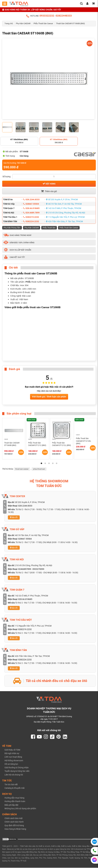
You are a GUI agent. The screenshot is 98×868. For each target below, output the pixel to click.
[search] (81, 4)
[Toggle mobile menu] (5, 4)
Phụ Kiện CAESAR (23, 23)
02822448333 (64, 16)
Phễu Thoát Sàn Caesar (43, 23)
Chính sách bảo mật (14, 819)
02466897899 (25, 569)
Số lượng (6, 177)
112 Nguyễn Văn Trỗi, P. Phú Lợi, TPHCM (65, 217)
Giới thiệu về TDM (12, 750)
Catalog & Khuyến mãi (15, 788)
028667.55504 (31, 204)
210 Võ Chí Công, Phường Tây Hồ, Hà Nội (66, 213)
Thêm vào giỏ (49, 191)
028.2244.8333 (31, 199)
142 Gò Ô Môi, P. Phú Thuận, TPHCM (64, 208)
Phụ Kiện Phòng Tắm (12, 228)
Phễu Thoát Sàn (49, 228)
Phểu (28, 282)
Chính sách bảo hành (14, 822)
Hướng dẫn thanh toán (15, 802)
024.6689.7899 (31, 213)
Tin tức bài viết (11, 785)
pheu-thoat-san (39, 469)
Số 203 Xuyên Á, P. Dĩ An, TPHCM (62, 199)
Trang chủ (9, 23)
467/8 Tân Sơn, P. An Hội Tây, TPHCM (64, 204)
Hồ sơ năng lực (11, 764)
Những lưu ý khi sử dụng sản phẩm (20, 809)
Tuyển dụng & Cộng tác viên (17, 771)
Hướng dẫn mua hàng (14, 798)
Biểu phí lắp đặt (11, 805)
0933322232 (47, 16)
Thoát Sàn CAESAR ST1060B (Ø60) (70, 23)
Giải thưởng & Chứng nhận (17, 768)
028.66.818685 (31, 208)
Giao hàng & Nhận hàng (15, 829)
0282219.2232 (31, 217)
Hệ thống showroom (14, 761)
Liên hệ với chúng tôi (14, 775)
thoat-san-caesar (22, 469)
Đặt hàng (49, 184)
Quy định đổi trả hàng (14, 826)
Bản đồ (14, 517)
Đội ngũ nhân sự (12, 754)
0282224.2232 (31, 221)
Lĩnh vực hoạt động (13, 757)
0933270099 (38, 569)
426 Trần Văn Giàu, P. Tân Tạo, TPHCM (65, 221)
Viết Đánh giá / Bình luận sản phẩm (49, 397)
